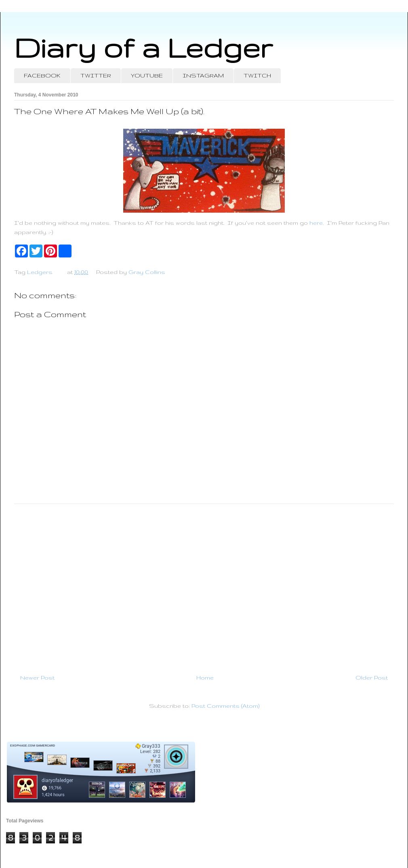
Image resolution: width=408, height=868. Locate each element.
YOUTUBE (147, 75)
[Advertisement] (204, 586)
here (316, 223)
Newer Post (37, 678)
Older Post (372, 678)
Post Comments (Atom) (225, 706)
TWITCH (257, 75)
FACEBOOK (42, 75)
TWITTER (96, 75)
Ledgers (40, 272)
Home (205, 678)
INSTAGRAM (203, 75)
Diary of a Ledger (143, 47)
